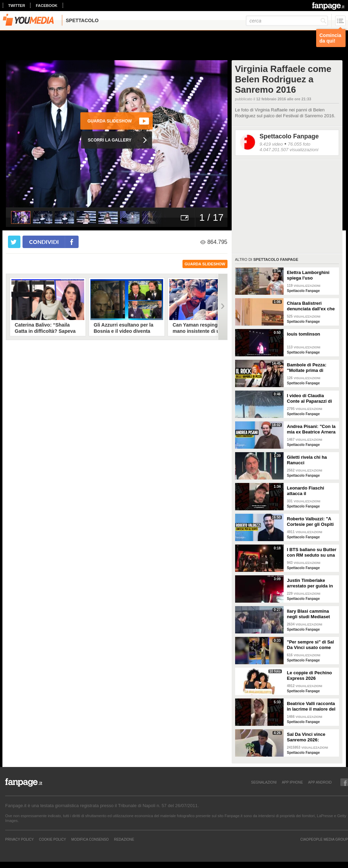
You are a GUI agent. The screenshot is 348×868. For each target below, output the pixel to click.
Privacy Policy (19, 839)
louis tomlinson (304, 334)
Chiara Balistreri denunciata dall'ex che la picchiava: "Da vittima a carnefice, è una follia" (311, 306)
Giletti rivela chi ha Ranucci (307, 460)
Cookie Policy (52, 839)
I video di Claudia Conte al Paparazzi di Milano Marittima (310, 399)
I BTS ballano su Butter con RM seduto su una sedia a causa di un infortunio (312, 552)
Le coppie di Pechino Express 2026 (310, 675)
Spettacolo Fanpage (289, 136)
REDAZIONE (124, 839)
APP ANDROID (320, 782)
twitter (17, 6)
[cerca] (287, 21)
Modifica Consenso (90, 839)
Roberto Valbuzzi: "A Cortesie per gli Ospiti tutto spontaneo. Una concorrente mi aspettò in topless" (312, 522)
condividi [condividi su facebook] (44, 242)
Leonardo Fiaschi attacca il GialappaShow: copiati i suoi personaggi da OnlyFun (311, 491)
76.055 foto (299, 144)
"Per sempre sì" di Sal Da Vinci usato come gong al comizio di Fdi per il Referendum (311, 645)
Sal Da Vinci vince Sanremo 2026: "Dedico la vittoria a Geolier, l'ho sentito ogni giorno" (308, 737)
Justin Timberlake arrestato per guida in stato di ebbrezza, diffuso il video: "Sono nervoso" (311, 583)
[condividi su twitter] (14, 242)
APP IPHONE (292, 782)
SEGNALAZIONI (264, 782)
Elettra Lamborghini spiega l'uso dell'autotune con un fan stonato (309, 275)
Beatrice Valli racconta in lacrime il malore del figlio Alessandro (311, 706)
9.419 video (271, 144)
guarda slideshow (205, 264)
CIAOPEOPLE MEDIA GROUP (324, 839)
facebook (46, 6)
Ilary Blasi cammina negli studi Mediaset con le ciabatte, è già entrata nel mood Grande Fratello (309, 614)
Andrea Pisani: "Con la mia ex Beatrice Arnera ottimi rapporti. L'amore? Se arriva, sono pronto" (311, 429)
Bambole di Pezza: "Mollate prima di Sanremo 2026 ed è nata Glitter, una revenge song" (307, 368)
